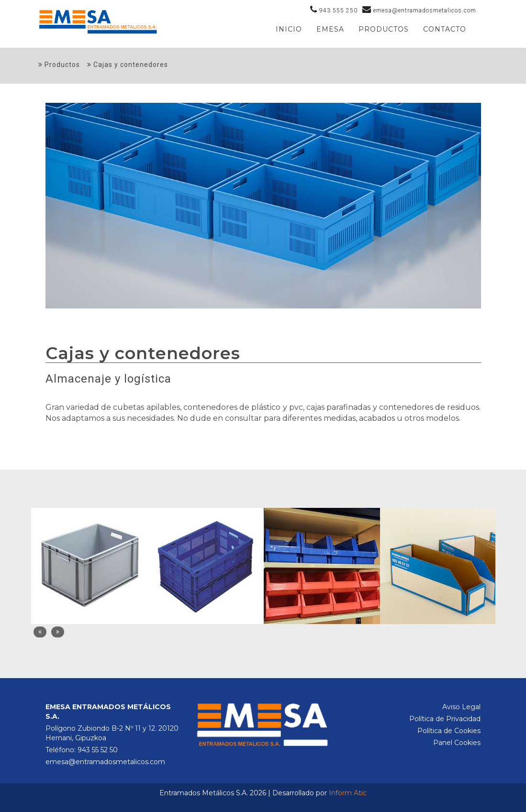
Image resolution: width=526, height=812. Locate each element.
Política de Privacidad (445, 719)
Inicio (289, 29)
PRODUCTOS (384, 29)
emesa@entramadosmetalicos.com (105, 762)
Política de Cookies (449, 731)
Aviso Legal (461, 707)
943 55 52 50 (98, 750)
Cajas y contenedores (128, 65)
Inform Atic (348, 793)
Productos (59, 65)
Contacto (445, 29)
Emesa (330, 29)
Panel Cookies (457, 743)
